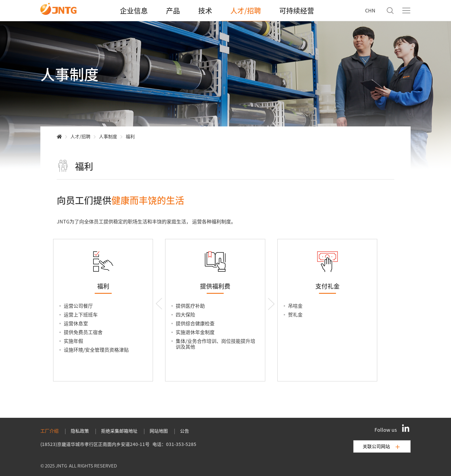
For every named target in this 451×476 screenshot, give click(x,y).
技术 (205, 10)
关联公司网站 (381, 446)
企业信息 (134, 10)
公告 (185, 431)
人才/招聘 (246, 10)
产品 (173, 10)
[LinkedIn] (406, 428)
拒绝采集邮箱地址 (119, 431)
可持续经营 (297, 10)
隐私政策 (80, 431)
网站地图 (159, 431)
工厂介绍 (49, 431)
